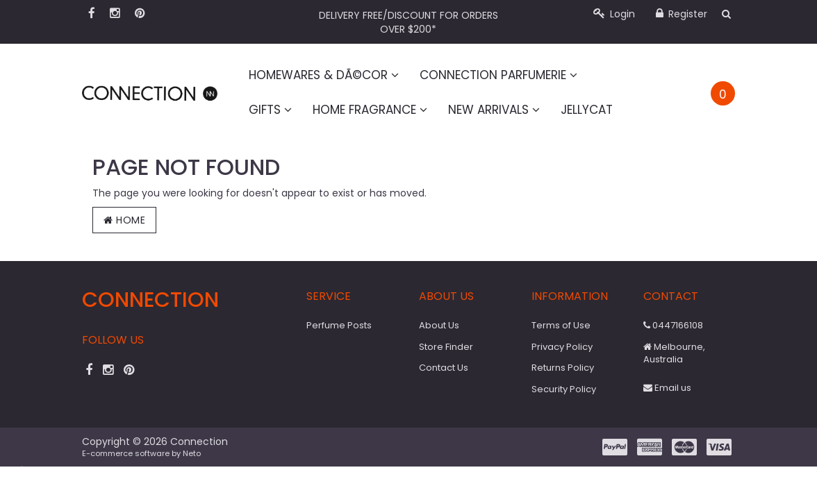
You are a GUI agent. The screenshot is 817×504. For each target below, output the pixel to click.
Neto (192, 453)
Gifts (270, 110)
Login (614, 14)
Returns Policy (563, 368)
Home (124, 220)
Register (682, 14)
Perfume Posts (339, 325)
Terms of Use (561, 325)
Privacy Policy (562, 347)
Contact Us (444, 368)
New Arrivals (494, 110)
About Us (439, 325)
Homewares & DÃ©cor (324, 75)
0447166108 (673, 325)
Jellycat (587, 110)
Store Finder (446, 347)
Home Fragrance (370, 110)
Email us (667, 388)
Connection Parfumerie (498, 75)
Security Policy (564, 389)
